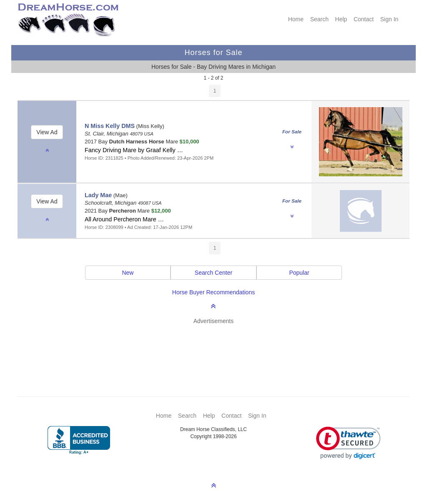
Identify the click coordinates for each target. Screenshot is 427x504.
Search (319, 19)
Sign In (389, 19)
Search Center (213, 273)
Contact (364, 19)
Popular (299, 273)
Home (296, 19)
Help (341, 19)
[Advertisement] (218, 348)
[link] (348, 443)
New (128, 273)
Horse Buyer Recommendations (213, 292)
